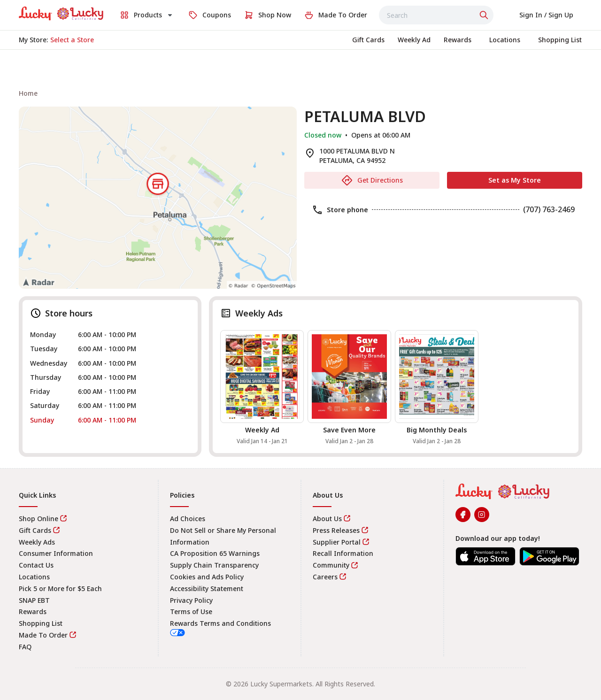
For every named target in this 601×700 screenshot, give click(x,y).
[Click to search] (485, 15)
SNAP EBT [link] (34, 600)
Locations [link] (34, 577)
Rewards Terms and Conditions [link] (220, 623)
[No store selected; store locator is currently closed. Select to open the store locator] (72, 40)
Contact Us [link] (36, 565)
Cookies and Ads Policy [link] (207, 577)
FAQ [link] (25, 647)
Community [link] (331, 565)
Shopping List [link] (41, 623)
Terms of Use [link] (191, 612)
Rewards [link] (33, 612)
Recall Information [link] (343, 553)
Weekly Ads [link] (37, 542)
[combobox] (436, 15)
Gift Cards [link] (35, 530)
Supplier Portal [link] (337, 542)
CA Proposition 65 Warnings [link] (215, 553)
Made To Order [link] (43, 635)
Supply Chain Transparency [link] (214, 565)
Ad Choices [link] (188, 519)
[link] (61, 14)
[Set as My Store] (515, 180)
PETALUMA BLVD (365, 116)
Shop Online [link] (39, 519)
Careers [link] (325, 577)
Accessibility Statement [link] (207, 588)
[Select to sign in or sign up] (546, 15)
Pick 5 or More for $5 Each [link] (60, 588)
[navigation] (300, 93)
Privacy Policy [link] (191, 600)
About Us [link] (327, 519)
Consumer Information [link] (56, 553)
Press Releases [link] (336, 530)
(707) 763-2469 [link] (549, 209)
